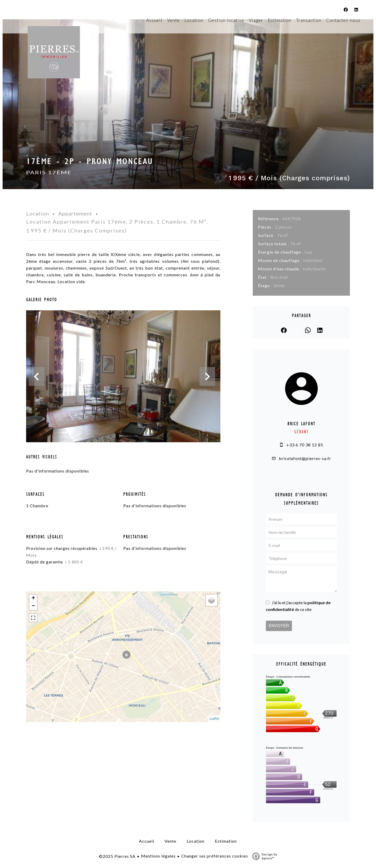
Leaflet (214, 718)
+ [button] (33, 598)
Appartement (75, 213)
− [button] (33, 606)
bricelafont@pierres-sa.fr (305, 458)
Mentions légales (158, 856)
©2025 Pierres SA (117, 856)
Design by (263, 856)
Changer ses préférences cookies (215, 856)
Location (38, 213)
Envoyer (279, 626)
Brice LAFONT (301, 424)
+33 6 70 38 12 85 (305, 445)
